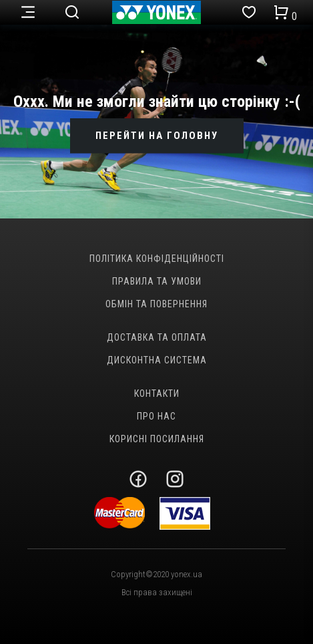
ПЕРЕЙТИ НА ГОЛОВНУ (157, 136)
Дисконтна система (157, 360)
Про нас (156, 416)
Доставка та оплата (157, 337)
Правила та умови (157, 281)
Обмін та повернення (156, 304)
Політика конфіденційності (157, 259)
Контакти (157, 393)
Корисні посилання (157, 439)
